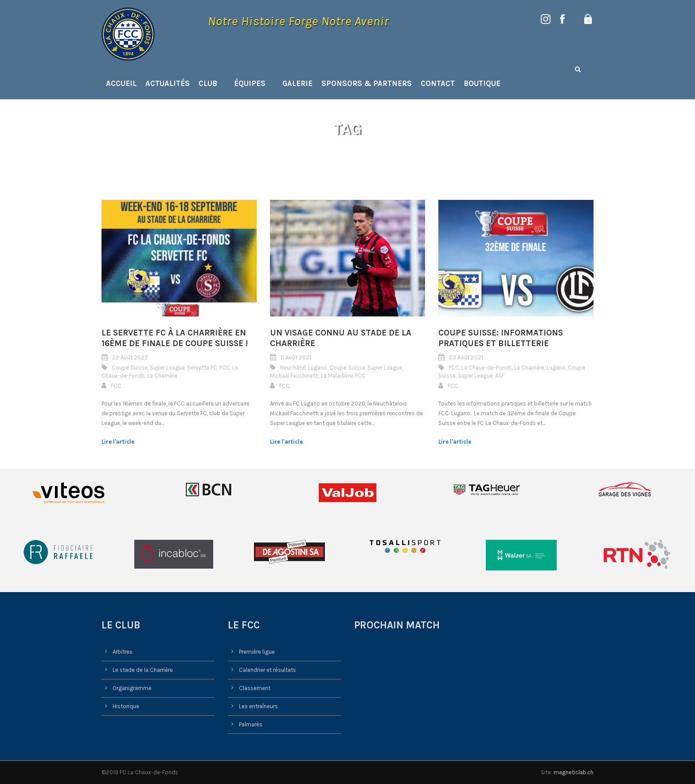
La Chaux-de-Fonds (487, 368)
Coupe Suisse (130, 368)
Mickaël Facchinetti (294, 376)
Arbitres (123, 652)
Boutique (482, 83)
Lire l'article (118, 442)
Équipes (250, 83)
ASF (500, 376)
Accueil (121, 83)
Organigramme (132, 688)
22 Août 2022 (130, 357)
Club (208, 83)
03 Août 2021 (466, 357)
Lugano (318, 368)
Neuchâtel (293, 368)
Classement (255, 688)
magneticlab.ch (574, 772)
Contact (438, 83)
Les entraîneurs (258, 706)
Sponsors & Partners (367, 83)
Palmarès (251, 724)
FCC (225, 368)
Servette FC (202, 368)
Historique (126, 706)
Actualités (168, 83)
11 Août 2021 (296, 357)
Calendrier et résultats (267, 670)
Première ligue (257, 652)
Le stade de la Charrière (143, 670)
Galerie (297, 83)
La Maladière (337, 376)
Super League (167, 368)
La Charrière (162, 376)
